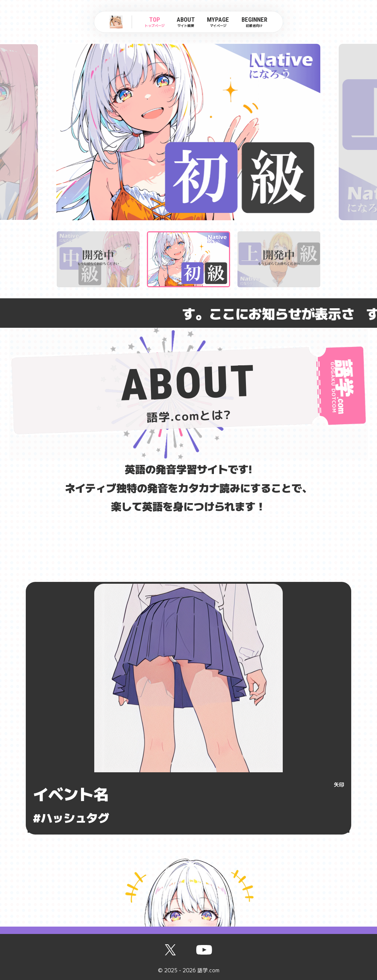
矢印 (339, 784)
